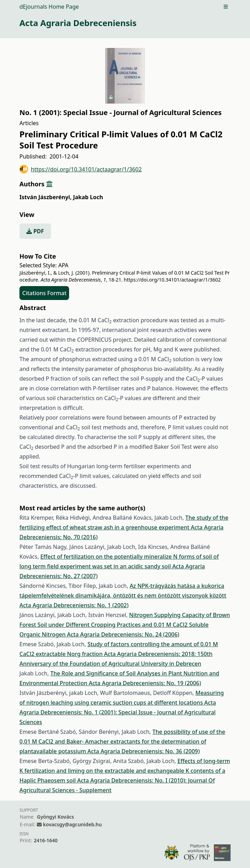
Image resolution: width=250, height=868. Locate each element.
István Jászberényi (45, 197)
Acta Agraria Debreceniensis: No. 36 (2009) (144, 751)
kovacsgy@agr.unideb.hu (72, 824)
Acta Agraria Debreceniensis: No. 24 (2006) (123, 634)
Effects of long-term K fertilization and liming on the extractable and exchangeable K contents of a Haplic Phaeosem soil (125, 771)
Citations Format (44, 293)
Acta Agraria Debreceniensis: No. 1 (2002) (74, 605)
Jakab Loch (88, 197)
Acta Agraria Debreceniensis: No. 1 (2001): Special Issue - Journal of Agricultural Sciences (118, 712)
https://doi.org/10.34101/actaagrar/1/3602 (81, 169)
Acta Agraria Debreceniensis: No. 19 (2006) (145, 683)
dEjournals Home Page (49, 7)
